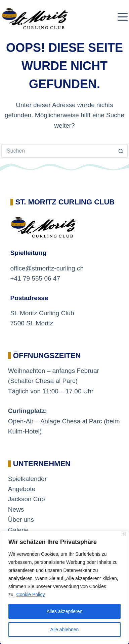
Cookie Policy (31, 594)
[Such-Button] (121, 151)
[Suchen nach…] (58, 151)
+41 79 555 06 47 (35, 278)
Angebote (22, 489)
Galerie (18, 530)
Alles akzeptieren (65, 611)
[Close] (124, 534)
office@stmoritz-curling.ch (47, 268)
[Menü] (123, 17)
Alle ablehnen (65, 630)
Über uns (21, 520)
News (16, 509)
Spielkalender (27, 479)
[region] (64, 587)
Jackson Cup (27, 499)
